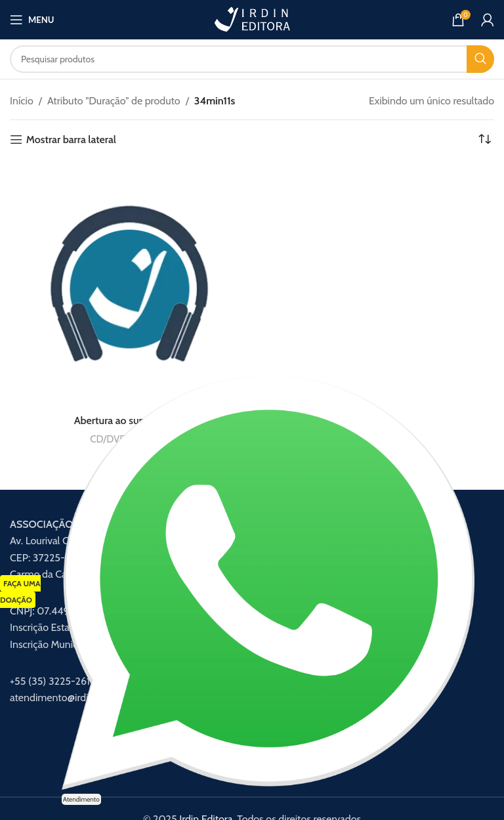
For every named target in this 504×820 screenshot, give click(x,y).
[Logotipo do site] (252, 19)
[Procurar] (252, 59)
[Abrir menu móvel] (32, 20)
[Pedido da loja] (484, 140)
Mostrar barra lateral (71, 140)
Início (22, 101)
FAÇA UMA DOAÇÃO (20, 592)
